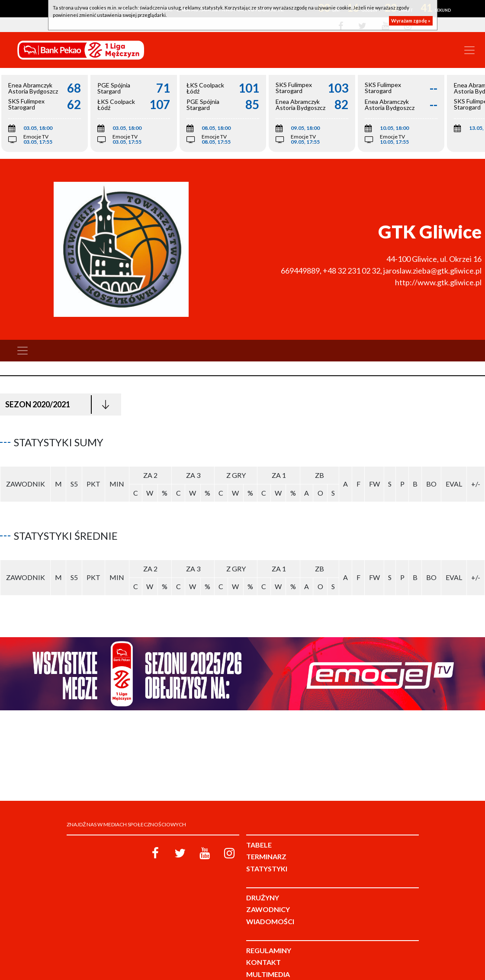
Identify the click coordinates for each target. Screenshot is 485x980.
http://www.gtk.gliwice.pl (438, 282)
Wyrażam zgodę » (411, 21)
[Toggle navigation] (469, 50)
